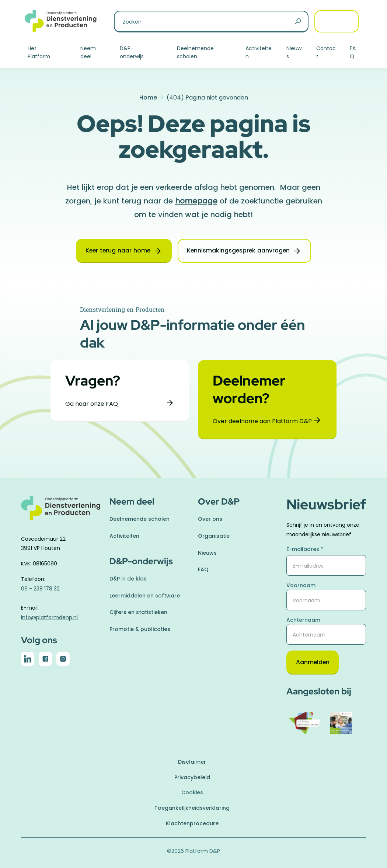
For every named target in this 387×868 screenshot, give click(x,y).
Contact (326, 52)
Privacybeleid (192, 777)
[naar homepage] (61, 512)
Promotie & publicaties (140, 629)
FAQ (353, 52)
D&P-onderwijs (132, 52)
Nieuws (294, 52)
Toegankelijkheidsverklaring (192, 808)
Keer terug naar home (117, 251)
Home (148, 97)
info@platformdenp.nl (49, 617)
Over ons (210, 519)
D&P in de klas (128, 579)
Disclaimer (192, 762)
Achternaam (303, 620)
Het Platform (39, 52)
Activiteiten (259, 52)
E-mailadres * (305, 549)
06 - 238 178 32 (41, 589)
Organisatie (214, 536)
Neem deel (88, 52)
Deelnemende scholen (195, 52)
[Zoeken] (298, 22)
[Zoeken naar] (211, 22)
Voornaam (301, 585)
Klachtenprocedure (192, 823)
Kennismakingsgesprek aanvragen (239, 251)
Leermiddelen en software (145, 595)
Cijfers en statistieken (138, 612)
